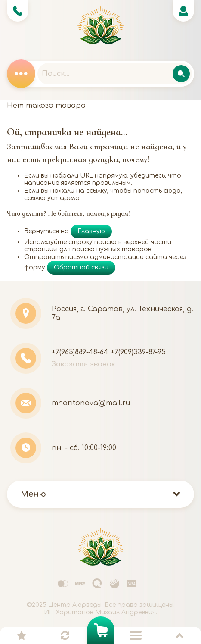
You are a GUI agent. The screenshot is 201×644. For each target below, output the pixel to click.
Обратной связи (81, 267)
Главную (91, 231)
